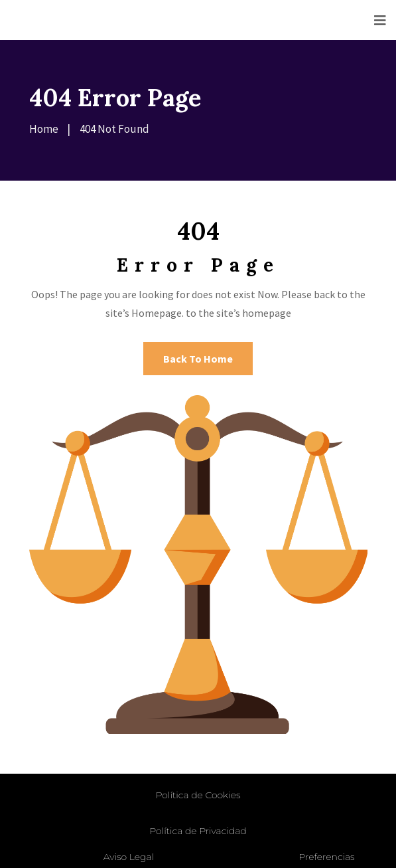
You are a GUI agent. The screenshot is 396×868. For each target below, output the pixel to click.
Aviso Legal (129, 857)
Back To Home (198, 359)
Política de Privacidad (198, 831)
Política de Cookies (198, 795)
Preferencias (326, 857)
